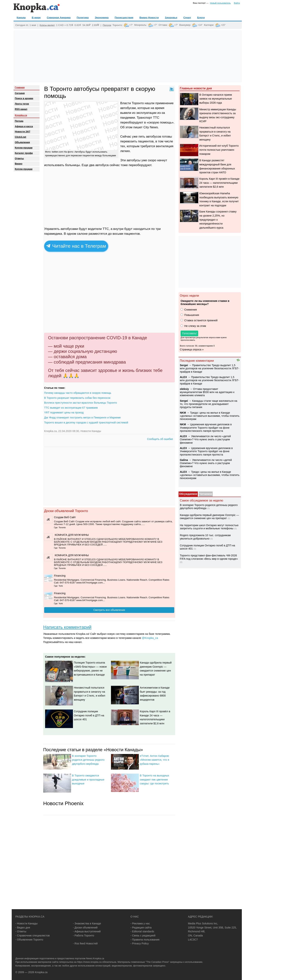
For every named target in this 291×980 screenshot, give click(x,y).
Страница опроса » (192, 349)
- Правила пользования (145, 940)
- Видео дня (23, 928)
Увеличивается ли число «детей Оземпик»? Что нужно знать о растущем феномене (205, 439)
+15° (223, 25)
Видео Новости (149, 18)
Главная (20, 87)
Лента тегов (22, 104)
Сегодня (20, 93)
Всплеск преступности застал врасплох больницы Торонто (81, 403)
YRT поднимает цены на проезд (64, 413)
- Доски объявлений (85, 928)
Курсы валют (47, 25)
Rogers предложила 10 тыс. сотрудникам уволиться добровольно (205, 537)
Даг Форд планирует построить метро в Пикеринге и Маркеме (82, 418)
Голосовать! (189, 333)
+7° (131, 25)
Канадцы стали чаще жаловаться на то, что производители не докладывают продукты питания (209, 404)
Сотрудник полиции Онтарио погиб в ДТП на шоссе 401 (89, 715)
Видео (19, 164)
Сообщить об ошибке (160, 439)
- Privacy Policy (140, 943)
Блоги (201, 18)
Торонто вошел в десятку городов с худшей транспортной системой (86, 423)
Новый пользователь (220, 3)
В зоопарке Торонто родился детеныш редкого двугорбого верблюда (88, 760)
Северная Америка (59, 18)
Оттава (163, 25)
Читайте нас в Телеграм (76, 246)
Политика (83, 18)
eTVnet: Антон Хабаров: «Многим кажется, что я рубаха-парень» (155, 760)
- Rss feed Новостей (85, 943)
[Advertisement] (128, 56)
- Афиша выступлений (87, 931)
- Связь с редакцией (143, 936)
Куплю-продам (24, 148)
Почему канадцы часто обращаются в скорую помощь (78, 393)
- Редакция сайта (141, 928)
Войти (237, 3)
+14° (200, 25)
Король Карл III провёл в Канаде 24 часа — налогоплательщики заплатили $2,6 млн (219, 183)
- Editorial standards (142, 931)
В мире (36, 18)
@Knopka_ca (150, 638)
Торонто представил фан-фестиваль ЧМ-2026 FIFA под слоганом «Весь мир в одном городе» (209, 557)
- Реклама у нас (140, 923)
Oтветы (19, 158)
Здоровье (171, 18)
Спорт (187, 18)
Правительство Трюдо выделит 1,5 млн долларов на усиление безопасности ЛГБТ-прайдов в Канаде (210, 368)
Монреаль (140, 25)
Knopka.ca (21, 115)
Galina (184, 460)
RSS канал (21, 109)
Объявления (22, 142)
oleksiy (184, 389)
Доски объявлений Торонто (66, 511)
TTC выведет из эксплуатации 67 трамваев (71, 408)
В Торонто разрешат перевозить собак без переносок (77, 398)
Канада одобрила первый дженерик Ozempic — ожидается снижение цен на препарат (209, 517)
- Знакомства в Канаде (87, 923)
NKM (183, 413)
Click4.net (21, 137)
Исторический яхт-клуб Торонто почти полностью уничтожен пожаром (219, 150)
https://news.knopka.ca (89, 962)
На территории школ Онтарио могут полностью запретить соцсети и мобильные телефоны (209, 527)
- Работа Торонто (84, 936)
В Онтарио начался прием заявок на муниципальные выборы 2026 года (216, 99)
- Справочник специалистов (33, 936)
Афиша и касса (24, 126)
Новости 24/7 (23, 132)
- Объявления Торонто (29, 940)
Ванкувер (185, 25)
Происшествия (124, 18)
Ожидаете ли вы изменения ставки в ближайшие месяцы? (205, 302)
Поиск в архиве (24, 98)
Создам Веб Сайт (65, 517)
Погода (107, 25)
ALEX (183, 377)
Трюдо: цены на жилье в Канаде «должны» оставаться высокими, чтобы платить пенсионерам (210, 416)
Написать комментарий (67, 627)
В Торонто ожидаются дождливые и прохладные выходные (88, 779)
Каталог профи (24, 153)
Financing (60, 576)
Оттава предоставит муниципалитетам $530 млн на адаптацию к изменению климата (207, 392)
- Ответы (21, 931)
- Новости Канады (27, 923)
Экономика (102, 18)
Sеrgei (184, 365)
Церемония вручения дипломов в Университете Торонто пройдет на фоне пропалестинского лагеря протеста (206, 428)
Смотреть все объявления (109, 610)
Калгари (209, 25)
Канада (21, 18)
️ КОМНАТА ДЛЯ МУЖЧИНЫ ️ (72, 535)
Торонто (117, 25)
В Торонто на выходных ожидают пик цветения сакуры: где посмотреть (154, 779)
